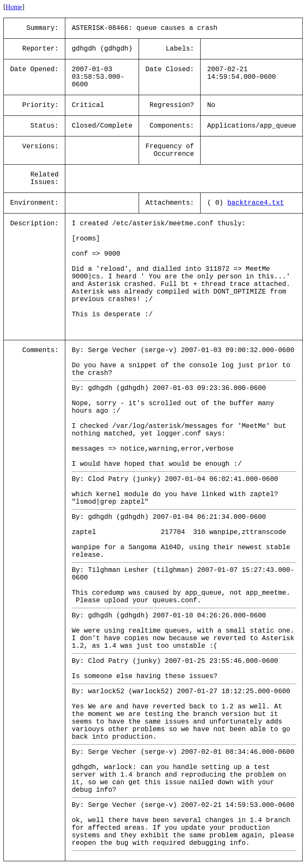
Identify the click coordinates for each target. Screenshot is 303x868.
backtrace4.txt (255, 203)
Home (14, 7)
